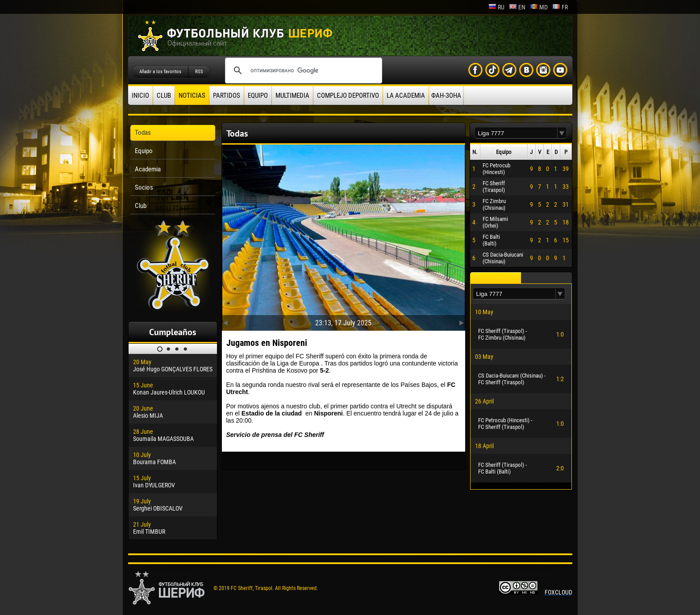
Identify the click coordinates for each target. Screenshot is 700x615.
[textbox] (516, 133)
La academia (406, 96)
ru (496, 7)
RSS (199, 72)
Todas (143, 133)
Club (164, 96)
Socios (144, 187)
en (517, 7)
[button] (562, 133)
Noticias (192, 96)
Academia (148, 169)
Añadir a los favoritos (160, 72)
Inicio (140, 96)
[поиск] (302, 71)
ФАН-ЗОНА (446, 96)
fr (560, 7)
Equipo (258, 96)
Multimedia (292, 96)
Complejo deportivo (348, 96)
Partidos (227, 96)
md (539, 7)
